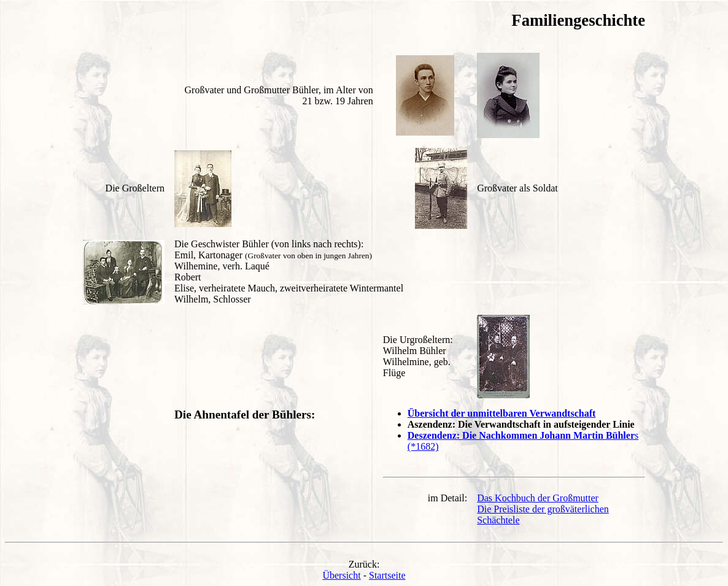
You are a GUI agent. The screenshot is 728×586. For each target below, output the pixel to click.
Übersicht (341, 575)
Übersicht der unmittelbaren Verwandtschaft (502, 413)
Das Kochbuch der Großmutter (538, 498)
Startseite (387, 575)
